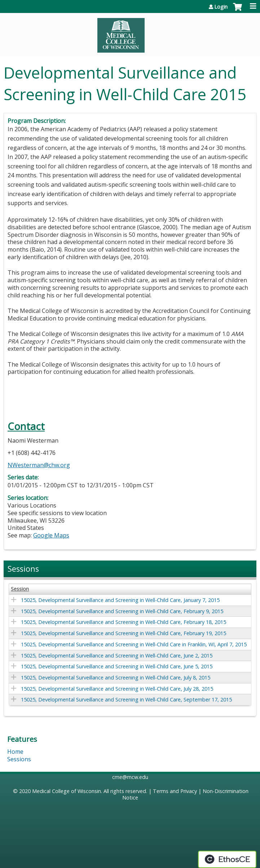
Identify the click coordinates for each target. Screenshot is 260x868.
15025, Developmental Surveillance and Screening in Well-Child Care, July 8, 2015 (116, 677)
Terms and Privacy (175, 791)
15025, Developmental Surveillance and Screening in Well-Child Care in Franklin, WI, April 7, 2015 (134, 644)
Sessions (19, 759)
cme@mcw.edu (130, 777)
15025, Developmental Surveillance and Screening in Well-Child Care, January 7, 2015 (120, 600)
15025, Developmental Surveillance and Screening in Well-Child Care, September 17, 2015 (126, 699)
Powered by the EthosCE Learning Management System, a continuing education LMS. (227, 859)
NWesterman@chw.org (39, 465)
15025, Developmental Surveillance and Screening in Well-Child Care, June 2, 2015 (117, 656)
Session (20, 589)
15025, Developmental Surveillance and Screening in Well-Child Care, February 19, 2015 (124, 633)
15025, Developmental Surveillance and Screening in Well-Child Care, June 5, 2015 (117, 666)
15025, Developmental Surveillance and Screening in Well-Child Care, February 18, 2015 (124, 622)
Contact (26, 426)
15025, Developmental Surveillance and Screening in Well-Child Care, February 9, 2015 (122, 611)
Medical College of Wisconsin (67, 791)
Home (15, 752)
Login (221, 7)
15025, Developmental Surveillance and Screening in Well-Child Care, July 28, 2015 (117, 689)
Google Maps (51, 535)
